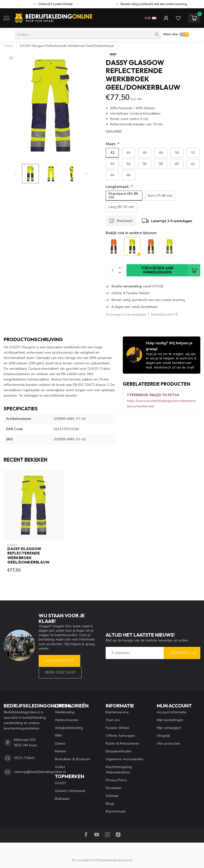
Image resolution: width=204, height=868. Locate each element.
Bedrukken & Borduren (73, 759)
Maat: (112, 144)
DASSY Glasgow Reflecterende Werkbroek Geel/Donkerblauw (67, 46)
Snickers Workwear (70, 791)
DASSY (61, 783)
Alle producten (168, 743)
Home (8, 46)
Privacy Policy (116, 780)
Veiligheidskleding (69, 728)
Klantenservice (59, 661)
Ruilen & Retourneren (123, 743)
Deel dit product (164, 314)
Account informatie (172, 712)
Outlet (60, 767)
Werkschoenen (67, 720)
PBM (58, 736)
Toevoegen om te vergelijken (126, 314)
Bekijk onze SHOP (60, 672)
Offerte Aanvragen (120, 736)
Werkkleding (65, 712)
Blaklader (62, 799)
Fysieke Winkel (117, 728)
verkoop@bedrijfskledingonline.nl (40, 772)
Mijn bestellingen (170, 720)
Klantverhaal (116, 811)
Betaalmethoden (119, 751)
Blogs (110, 804)
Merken (61, 751)
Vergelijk (164, 736)
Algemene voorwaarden (125, 759)
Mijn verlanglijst (169, 728)
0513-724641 (24, 758)
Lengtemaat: (119, 187)
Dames (60, 743)
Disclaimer (114, 788)
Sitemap (112, 796)
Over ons (113, 720)
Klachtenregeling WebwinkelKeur (119, 770)
